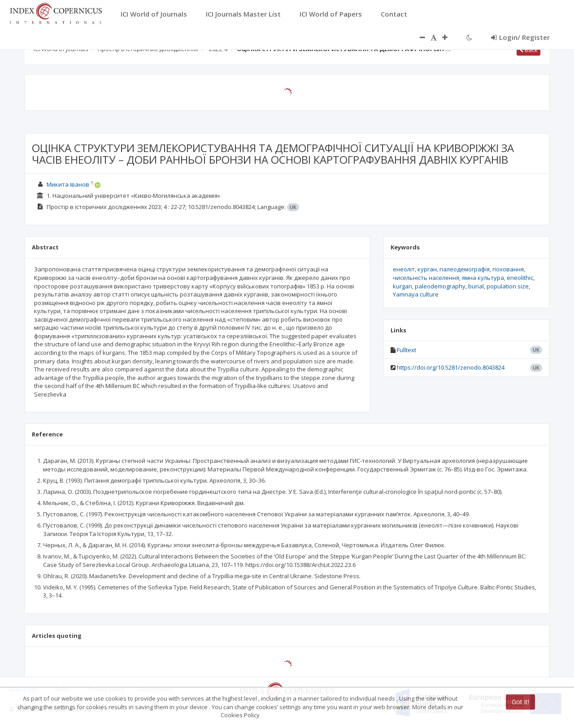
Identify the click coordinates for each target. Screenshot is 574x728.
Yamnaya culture (416, 294)
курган (427, 269)
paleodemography (440, 286)
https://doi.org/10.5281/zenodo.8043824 (451, 367)
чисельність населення (426, 278)
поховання (508, 269)
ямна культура (483, 278)
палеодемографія (465, 269)
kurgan (402, 286)
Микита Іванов (68, 184)
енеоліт (404, 269)
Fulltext (407, 350)
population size (508, 286)
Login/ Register (520, 37)
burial (476, 286)
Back (528, 50)
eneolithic (520, 278)
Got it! (520, 702)
